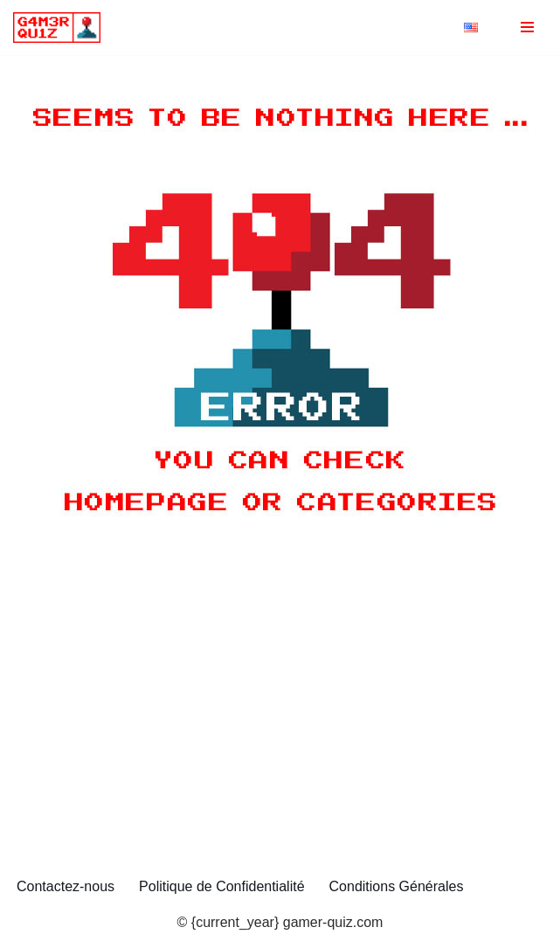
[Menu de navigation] (527, 27)
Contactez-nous (66, 886)
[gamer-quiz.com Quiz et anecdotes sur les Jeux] (61, 28)
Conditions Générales (397, 886)
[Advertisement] (280, 737)
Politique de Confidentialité (221, 886)
